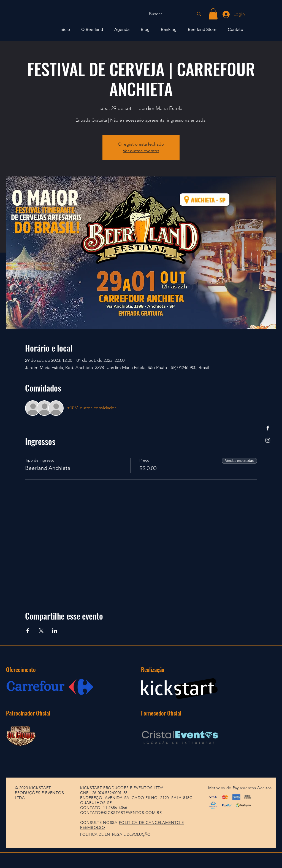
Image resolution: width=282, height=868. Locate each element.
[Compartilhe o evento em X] (41, 631)
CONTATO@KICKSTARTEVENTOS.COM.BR (121, 813)
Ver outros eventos (141, 151)
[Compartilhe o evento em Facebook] (28, 631)
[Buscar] (167, 14)
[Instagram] (268, 440)
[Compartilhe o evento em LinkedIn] (55, 631)
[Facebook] (268, 428)
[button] (213, 14)
